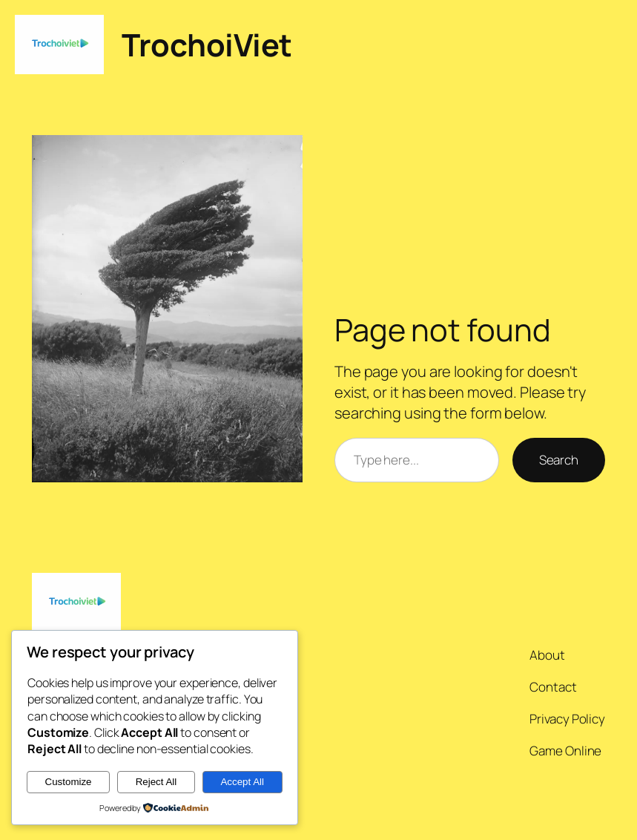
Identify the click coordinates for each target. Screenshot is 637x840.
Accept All (242, 782)
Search (559, 460)
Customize (69, 782)
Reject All (156, 782)
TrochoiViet (207, 45)
